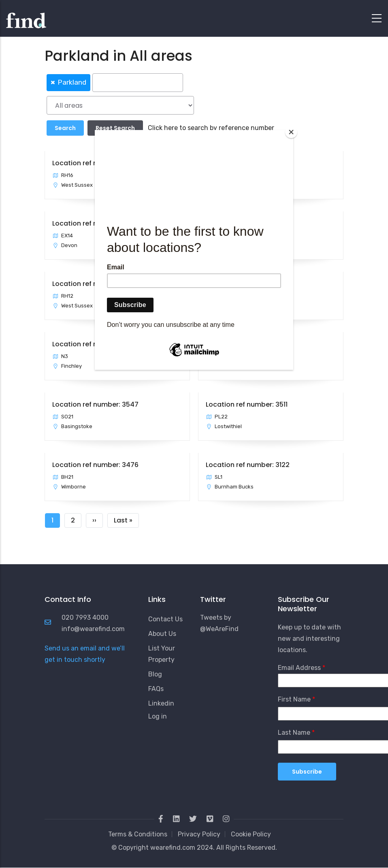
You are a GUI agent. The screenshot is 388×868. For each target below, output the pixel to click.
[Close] (291, 132)
